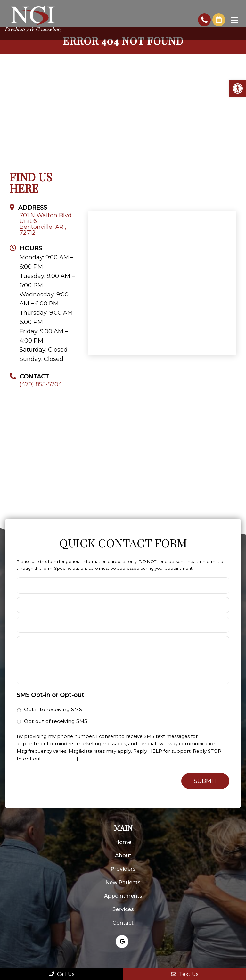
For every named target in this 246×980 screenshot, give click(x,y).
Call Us (62, 974)
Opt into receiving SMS (53, 709)
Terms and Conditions (105, 759)
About (123, 855)
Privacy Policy (59, 759)
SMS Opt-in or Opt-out (50, 695)
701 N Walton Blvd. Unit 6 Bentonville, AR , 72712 (46, 224)
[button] (238, 88)
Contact (123, 923)
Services (123, 909)
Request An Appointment (219, 20)
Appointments (123, 896)
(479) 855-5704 (204, 20)
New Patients (123, 882)
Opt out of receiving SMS (56, 721)
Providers (123, 869)
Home (123, 842)
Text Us (185, 974)
